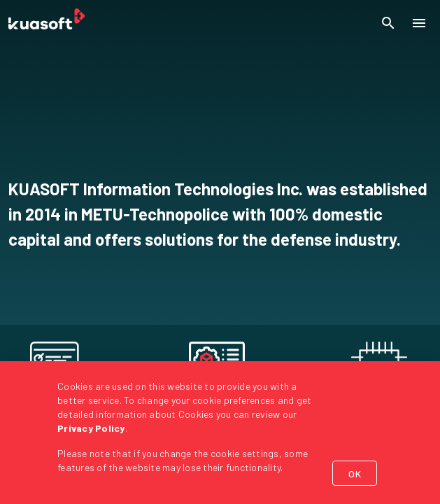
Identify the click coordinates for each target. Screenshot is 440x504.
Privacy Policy (91, 428)
